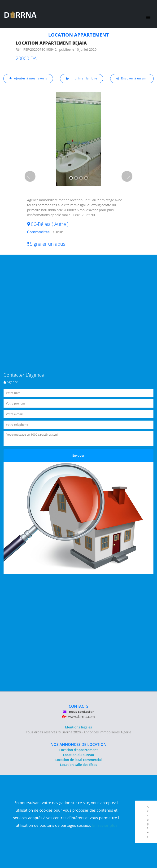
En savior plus (105, 825)
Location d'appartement (78, 750)
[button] (30, 176)
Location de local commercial (78, 760)
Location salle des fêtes (79, 765)
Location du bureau (78, 755)
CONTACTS (79, 706)
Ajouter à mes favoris (28, 78)
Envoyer (78, 456)
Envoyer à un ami (132, 78)
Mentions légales (78, 727)
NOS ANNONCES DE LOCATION (79, 744)
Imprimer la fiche (82, 78)
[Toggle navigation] (148, 14)
